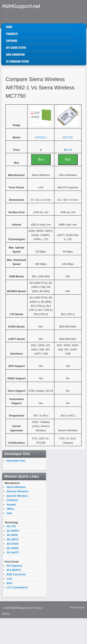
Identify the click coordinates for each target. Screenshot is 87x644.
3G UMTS (12, 539)
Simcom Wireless (18, 491)
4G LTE (11, 526)
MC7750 (68, 137)
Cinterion (12, 500)
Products (12, 34)
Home (9, 27)
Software (12, 41)
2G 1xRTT (13, 552)
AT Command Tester (18, 61)
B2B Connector (16, 574)
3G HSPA (12, 535)
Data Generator (15, 54)
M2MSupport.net (21, 6)
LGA (9, 579)
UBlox (10, 509)
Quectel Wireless (17, 496)
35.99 (69, 150)
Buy (41, 159)
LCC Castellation (17, 587)
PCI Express (14, 566)
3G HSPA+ (13, 531)
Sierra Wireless (16, 487)
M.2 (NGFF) (14, 570)
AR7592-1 (41, 137)
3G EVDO (12, 544)
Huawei (11, 505)
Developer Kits (16, 461)
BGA (9, 583)
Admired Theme (77, 608)
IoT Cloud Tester (16, 48)
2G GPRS (12, 548)
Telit (9, 513)
